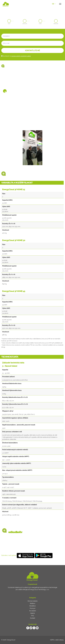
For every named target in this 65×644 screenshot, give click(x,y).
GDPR (52, 640)
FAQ (32, 616)
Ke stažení (33, 611)
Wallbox (32, 603)
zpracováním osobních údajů (21, 56)
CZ (53, 4)
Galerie (32, 613)
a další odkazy (59, 640)
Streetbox (33, 606)
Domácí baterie (33, 601)
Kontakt (33, 618)
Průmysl (33, 608)
